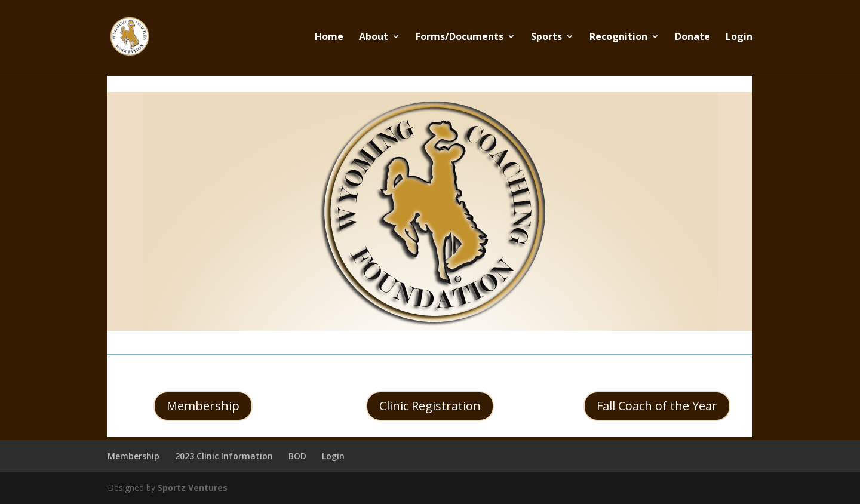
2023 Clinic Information (224, 456)
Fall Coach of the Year (657, 406)
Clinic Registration (430, 406)
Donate (692, 38)
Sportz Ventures (193, 488)
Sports (546, 38)
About (374, 38)
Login (739, 38)
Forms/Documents (460, 38)
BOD (297, 456)
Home (329, 38)
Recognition (618, 38)
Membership (203, 406)
